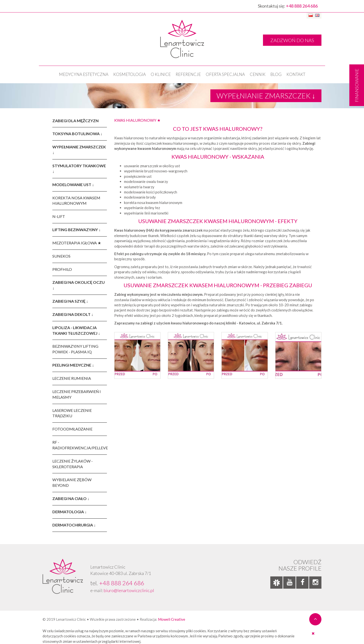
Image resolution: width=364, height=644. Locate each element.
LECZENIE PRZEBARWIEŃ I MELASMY (77, 394)
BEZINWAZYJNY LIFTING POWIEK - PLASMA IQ (75, 349)
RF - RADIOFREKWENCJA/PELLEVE (80, 445)
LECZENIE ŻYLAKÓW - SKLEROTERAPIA (73, 464)
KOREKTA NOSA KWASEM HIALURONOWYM (76, 201)
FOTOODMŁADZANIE (72, 429)
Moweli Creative (172, 619)
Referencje (188, 74)
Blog (276, 74)
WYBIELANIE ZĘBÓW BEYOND (72, 482)
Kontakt (296, 74)
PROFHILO (62, 269)
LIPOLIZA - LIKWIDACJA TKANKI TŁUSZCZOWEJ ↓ (76, 330)
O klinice (161, 74)
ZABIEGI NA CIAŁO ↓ (71, 498)
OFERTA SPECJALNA (225, 74)
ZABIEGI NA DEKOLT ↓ (73, 314)
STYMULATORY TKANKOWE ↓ (79, 168)
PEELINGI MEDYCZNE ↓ (73, 365)
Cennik (258, 74)
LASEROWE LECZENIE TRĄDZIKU (72, 413)
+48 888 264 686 (302, 6)
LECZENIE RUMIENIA (72, 378)
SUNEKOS (61, 256)
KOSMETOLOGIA (130, 74)
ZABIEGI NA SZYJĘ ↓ (70, 301)
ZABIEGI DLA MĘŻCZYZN (75, 121)
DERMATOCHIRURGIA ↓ (74, 525)
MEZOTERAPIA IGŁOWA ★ (77, 243)
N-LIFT (59, 216)
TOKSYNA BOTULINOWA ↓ (77, 134)
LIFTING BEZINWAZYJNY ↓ (76, 230)
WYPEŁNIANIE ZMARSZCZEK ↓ (79, 150)
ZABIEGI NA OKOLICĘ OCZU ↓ (79, 285)
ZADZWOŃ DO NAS (292, 40)
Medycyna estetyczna (84, 74)
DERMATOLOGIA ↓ (69, 512)
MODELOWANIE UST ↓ (73, 185)
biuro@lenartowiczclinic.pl (129, 590)
